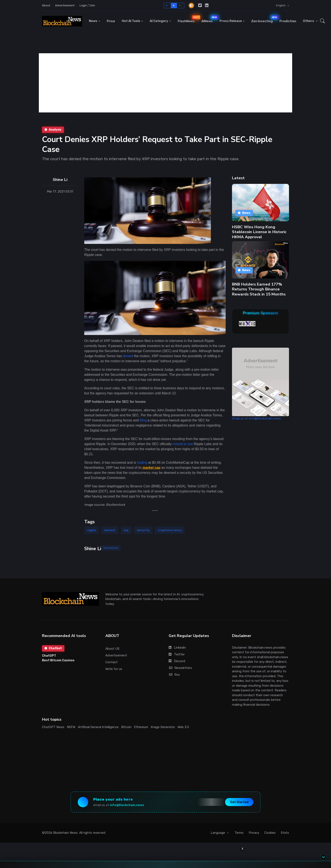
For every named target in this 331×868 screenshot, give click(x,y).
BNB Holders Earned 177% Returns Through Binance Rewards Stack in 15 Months (259, 289)
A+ (180, 5)
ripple (92, 530)
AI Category (159, 21)
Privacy (254, 833)
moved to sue (183, 444)
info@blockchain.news (127, 805)
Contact (111, 662)
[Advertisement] (165, 83)
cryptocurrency (170, 530)
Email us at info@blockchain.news (256, 418)
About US (112, 649)
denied (128, 356)
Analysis (53, 130)
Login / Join (87, 5)
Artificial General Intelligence (98, 727)
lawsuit (110, 530)
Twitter (177, 654)
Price (111, 21)
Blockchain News (65, 833)
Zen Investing (264, 19)
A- (167, 5)
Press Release (231, 21)
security (143, 530)
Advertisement (65, 5)
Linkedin (177, 648)
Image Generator (163, 727)
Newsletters (180, 668)
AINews (209, 19)
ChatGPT (49, 656)
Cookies (270, 833)
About (46, 5)
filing (143, 420)
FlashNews (188, 19)
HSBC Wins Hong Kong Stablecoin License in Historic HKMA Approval (259, 232)
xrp (126, 530)
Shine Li (60, 180)
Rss (174, 675)
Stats (285, 833)
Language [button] (218, 833)
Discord (177, 661)
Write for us (114, 669)
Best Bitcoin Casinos (58, 660)
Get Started (239, 802)
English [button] (281, 5)
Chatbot (53, 648)
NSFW (71, 727)
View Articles (111, 548)
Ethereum (141, 727)
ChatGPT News (53, 727)
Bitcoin (126, 727)
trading (142, 463)
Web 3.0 (183, 727)
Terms (239, 833)
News (93, 21)
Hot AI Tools (131, 21)
